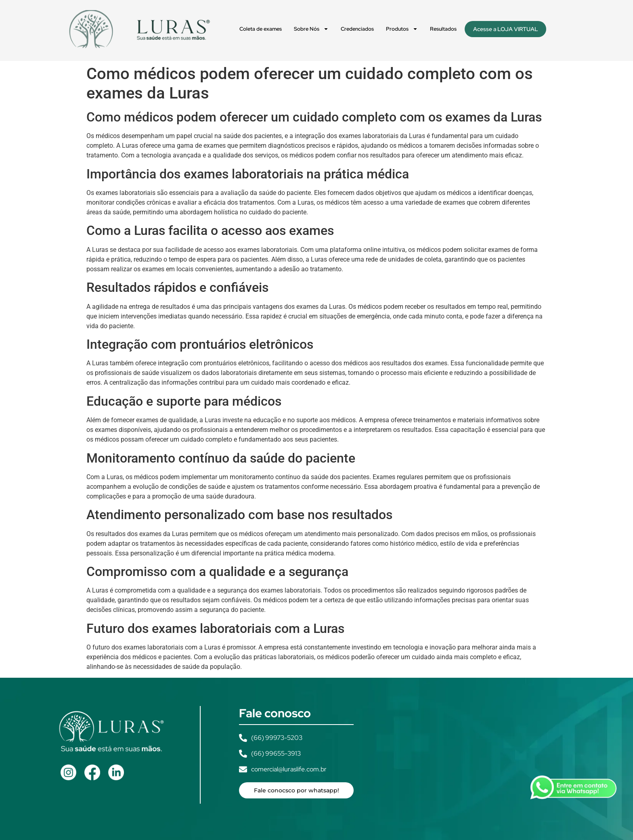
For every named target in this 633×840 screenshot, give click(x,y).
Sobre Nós (311, 29)
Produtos (402, 29)
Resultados (443, 29)
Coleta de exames (261, 29)
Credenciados (357, 29)
